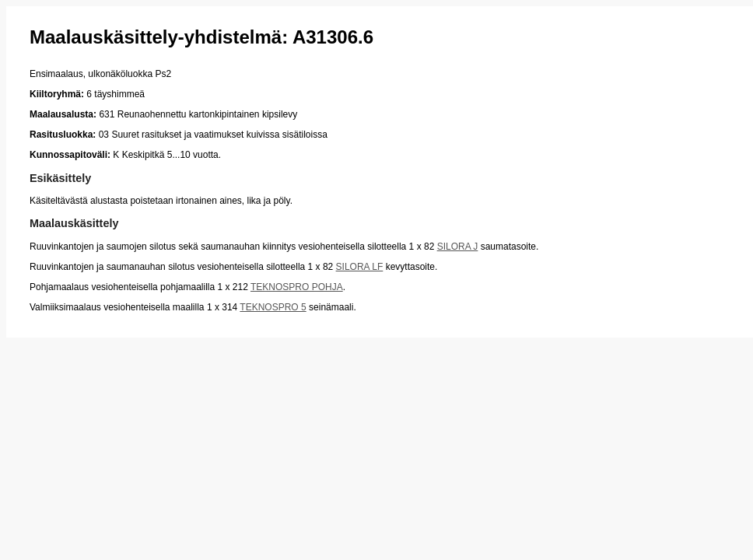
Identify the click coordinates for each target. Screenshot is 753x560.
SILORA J (458, 247)
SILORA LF (360, 267)
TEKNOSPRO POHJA (297, 287)
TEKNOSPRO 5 (273, 307)
